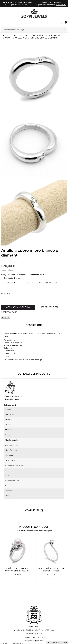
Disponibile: (9, 278)
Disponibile (9, 399)
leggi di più (61, 5)
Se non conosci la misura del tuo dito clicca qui (23, 360)
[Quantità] (5, 298)
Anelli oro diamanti (18, 275)
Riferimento (9, 396)
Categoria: (6, 275)
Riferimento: (34, 275)
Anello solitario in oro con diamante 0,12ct (51, 570)
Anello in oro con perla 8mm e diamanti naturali (17, 570)
